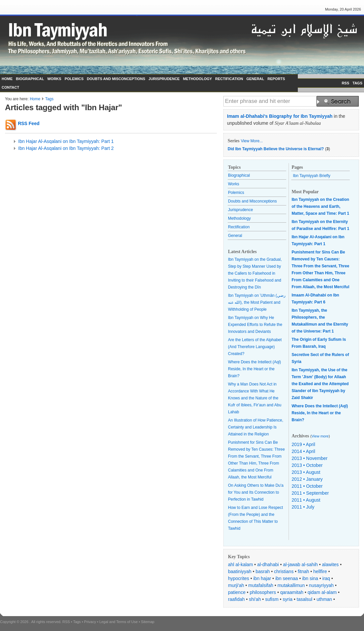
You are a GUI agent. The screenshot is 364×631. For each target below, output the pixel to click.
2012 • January (307, 479)
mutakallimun (291, 585)
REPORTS (276, 79)
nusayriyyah (321, 585)
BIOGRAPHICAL (30, 79)
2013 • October (307, 465)
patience (237, 592)
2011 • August (306, 500)
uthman (324, 599)
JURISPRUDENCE (164, 79)
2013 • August (306, 472)
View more (320, 436)
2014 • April (303, 451)
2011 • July (303, 507)
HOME (7, 79)
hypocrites (239, 578)
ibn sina (310, 578)
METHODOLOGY (197, 79)
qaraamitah (292, 592)
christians (284, 571)
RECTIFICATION (229, 79)
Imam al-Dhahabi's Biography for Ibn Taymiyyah (280, 116)
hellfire (320, 571)
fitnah (303, 571)
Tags (49, 99)
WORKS (54, 79)
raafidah (236, 599)
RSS (346, 83)
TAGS (357, 83)
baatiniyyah (240, 571)
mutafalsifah (261, 585)
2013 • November (309, 458)
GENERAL (255, 79)
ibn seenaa (287, 578)
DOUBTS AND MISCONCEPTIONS (116, 79)
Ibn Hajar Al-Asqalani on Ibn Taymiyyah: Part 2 (66, 148)
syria (288, 599)
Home (35, 99)
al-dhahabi (268, 564)
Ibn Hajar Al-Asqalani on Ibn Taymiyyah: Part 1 (66, 141)
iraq (326, 578)
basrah (263, 571)
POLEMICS (74, 79)
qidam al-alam (322, 592)
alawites (330, 564)
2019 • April (303, 444)
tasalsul (305, 599)
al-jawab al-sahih (300, 564)
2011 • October (307, 486)
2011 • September (310, 493)
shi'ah (255, 599)
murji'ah (236, 585)
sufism (272, 599)
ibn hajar (262, 578)
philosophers (263, 592)
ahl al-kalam (240, 564)
